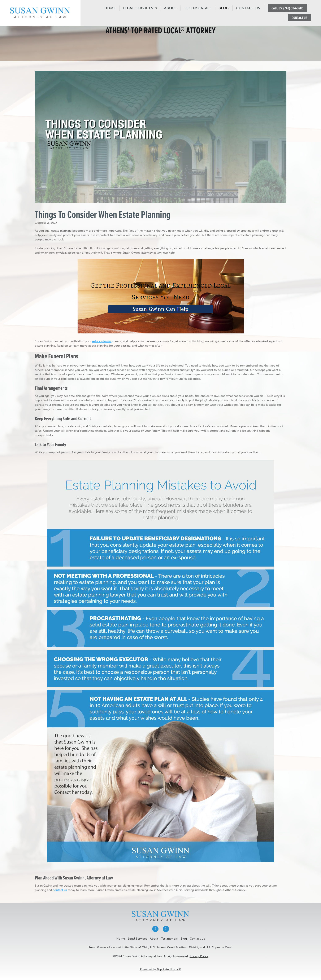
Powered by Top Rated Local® (160, 969)
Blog (224, 8)
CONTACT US (299, 18)
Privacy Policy (199, 956)
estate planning (102, 341)
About (171, 8)
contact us (60, 890)
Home (110, 8)
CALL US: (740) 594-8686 (287, 8)
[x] (166, 929)
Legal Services (140, 8)
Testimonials (198, 8)
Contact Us (248, 8)
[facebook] (155, 929)
